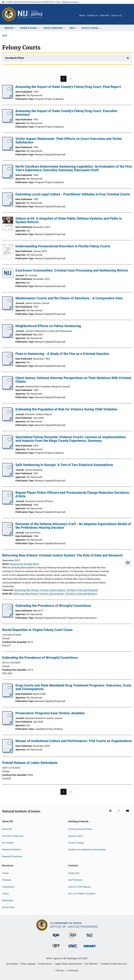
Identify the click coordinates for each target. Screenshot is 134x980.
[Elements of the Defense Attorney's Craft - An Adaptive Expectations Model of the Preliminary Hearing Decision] (8, 535)
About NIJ (7, 829)
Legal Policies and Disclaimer (69, 964)
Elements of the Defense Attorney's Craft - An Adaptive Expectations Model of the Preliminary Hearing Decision (73, 526)
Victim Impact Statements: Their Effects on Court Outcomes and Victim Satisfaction (69, 141)
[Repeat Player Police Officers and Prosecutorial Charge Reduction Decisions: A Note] (8, 504)
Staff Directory (75, 880)
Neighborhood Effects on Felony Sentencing (48, 326)
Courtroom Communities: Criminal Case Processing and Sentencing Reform (72, 270)
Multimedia (8, 900)
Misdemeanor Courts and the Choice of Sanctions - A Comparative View (69, 298)
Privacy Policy (45, 964)
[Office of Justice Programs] (9, 14)
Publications (8, 887)
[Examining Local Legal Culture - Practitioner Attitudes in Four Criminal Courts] (8, 205)
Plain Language (28, 964)
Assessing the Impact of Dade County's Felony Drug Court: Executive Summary (66, 113)
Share (127, 17)
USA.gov (60, 970)
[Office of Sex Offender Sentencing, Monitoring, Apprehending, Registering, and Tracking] (90, 948)
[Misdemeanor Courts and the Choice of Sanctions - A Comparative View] (8, 309)
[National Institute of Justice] (90, 937)
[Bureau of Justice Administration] (56, 937)
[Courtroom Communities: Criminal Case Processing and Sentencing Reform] (8, 274)
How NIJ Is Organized (13, 836)
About (82, 15)
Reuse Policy (8, 907)
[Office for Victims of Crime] (73, 948)
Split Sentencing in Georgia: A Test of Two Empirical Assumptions (64, 465)
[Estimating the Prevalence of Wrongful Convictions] (8, 617)
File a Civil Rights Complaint (82, 894)
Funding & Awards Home (80, 829)
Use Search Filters (15, 58)
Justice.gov (73, 970)
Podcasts (7, 880)
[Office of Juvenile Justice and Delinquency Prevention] (56, 948)
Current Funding (76, 843)
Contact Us (92, 15)
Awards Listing (75, 836)
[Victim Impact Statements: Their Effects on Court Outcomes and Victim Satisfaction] (8, 150)
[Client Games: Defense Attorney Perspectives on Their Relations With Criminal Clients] (8, 389)
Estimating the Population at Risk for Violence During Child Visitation (66, 409)
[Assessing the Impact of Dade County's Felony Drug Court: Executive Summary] (8, 122)
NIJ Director (8, 843)
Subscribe (104, 15)
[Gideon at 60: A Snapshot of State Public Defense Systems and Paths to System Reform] (8, 224)
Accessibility (12, 964)
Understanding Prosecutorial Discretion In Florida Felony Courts (63, 246)
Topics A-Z (116, 15)
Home (5, 35)
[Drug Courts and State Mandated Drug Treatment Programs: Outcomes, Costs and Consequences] (8, 697)
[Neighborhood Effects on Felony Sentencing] (8, 337)
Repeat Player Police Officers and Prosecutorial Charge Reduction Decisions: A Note (73, 494)
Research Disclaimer (12, 856)
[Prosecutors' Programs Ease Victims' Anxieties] (8, 724)
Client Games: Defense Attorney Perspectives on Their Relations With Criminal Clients (73, 380)
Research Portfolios (12, 849)
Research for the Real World (24, 564)
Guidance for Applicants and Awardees (87, 849)
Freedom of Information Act (114, 964)
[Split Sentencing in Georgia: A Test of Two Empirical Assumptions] (8, 476)
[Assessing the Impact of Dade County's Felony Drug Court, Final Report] (8, 98)
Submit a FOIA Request (79, 887)
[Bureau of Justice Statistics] (73, 939)
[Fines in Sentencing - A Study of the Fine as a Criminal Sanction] (8, 365)
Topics (5, 894)
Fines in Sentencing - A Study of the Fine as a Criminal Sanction (62, 354)
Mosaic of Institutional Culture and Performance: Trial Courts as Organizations (74, 741)
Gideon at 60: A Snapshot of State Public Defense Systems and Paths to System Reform (69, 220)
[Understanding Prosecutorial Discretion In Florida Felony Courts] (8, 252)
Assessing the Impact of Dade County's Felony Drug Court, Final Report (68, 87)
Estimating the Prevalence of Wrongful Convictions (53, 606)
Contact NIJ (74, 873)
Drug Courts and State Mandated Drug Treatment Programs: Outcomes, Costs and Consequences (73, 687)
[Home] (30, 14)
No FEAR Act (92, 964)
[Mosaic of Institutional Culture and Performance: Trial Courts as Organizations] (8, 752)
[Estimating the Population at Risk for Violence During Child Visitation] (8, 420)
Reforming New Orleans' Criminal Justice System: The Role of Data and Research (62, 555)
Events (5, 873)
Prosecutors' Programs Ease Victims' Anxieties (50, 713)
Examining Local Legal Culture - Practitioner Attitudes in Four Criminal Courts (73, 194)
